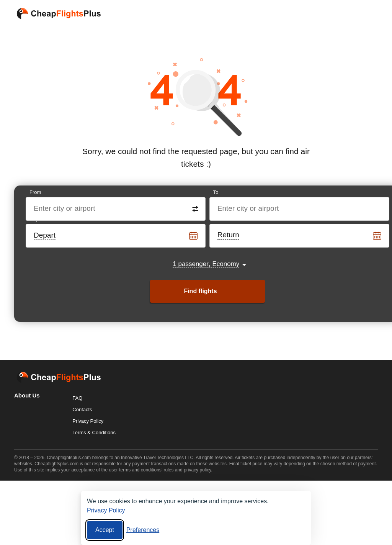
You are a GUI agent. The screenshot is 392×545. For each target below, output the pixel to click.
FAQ (77, 398)
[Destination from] (116, 209)
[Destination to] (300, 209)
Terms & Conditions (94, 433)
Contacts (82, 410)
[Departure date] (116, 236)
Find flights (200, 291)
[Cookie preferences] (143, 530)
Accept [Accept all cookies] (105, 530)
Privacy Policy (88, 421)
